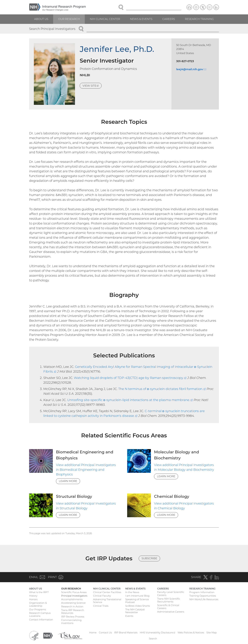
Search (153, 639)
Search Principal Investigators (52, 29)
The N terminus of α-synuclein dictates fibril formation (162, 389)
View (92, 86)
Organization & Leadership (38, 604)
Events (129, 616)
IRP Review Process (73, 617)
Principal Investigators (74, 596)
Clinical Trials (101, 606)
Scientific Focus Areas (74, 592)
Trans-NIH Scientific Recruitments (169, 600)
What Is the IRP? (39, 592)
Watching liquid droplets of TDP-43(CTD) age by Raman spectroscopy (130, 378)
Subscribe (149, 558)
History (33, 596)
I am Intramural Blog (137, 596)
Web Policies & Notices (191, 633)
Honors (33, 599)
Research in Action (72, 606)
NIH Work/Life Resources (204, 599)
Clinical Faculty (102, 596)
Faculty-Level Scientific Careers (171, 594)
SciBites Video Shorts (138, 606)
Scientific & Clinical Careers (168, 607)
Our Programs (37, 609)
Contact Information (41, 620)
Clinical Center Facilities (107, 592)
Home (93, 633)
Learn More (68, 481)
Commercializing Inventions (71, 622)
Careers (169, 19)
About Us (41, 19)
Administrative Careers (171, 612)
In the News (132, 592)
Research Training (199, 19)
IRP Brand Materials (126, 633)
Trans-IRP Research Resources (73, 612)
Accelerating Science (73, 603)
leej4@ (191, 69)
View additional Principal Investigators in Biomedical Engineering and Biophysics (86, 470)
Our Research (69, 19)
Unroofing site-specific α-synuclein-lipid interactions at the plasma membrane (130, 400)
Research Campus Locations (40, 614)
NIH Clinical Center (105, 19)
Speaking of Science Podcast (137, 601)
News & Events (141, 19)
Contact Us (105, 633)
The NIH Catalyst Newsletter (135, 611)
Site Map (212, 633)
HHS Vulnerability (158, 633)
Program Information (202, 592)
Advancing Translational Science (107, 601)
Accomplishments (72, 599)
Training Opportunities (203, 596)
